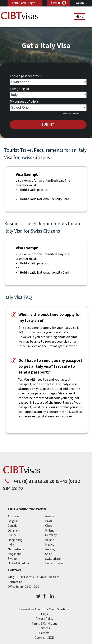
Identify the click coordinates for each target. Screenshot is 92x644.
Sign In (55, 3)
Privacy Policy (44, 619)
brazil (49, 521)
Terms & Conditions (45, 623)
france (12, 535)
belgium (13, 521)
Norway (50, 549)
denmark (14, 530)
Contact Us (15, 582)
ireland (50, 540)
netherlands (16, 549)
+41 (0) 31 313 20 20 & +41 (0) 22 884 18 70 (34, 577)
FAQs (44, 614)
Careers (44, 633)
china (49, 526)
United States (54, 563)
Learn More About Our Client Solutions (44, 609)
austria (50, 516)
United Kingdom (18, 563)
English (79, 3)
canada (13, 526)
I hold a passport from (26, 76)
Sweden (13, 559)
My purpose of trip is (24, 101)
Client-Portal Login (23, 3)
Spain (49, 554)
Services (44, 628)
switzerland (53, 559)
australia (13, 516)
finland (50, 530)
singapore (14, 554)
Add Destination (71, 113)
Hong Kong (15, 540)
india (11, 545)
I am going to (19, 89)
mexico (50, 545)
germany (51, 535)
